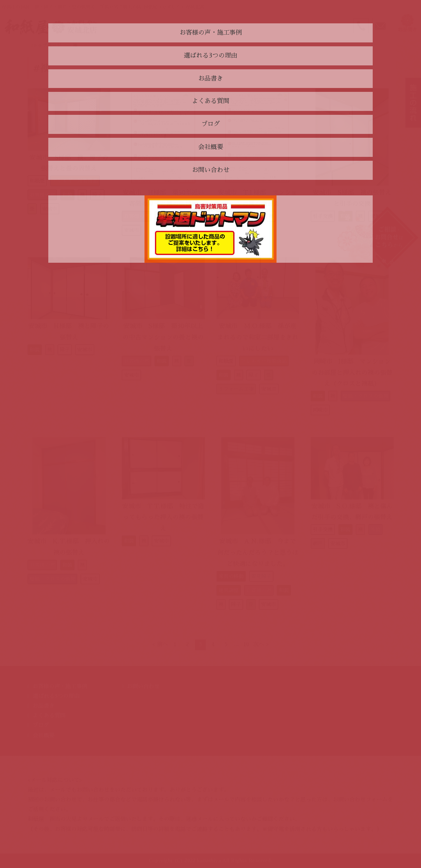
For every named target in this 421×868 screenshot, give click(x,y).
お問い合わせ (143, 686)
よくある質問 (49, 715)
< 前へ (160, 644)
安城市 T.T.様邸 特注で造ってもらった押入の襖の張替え (163, 518)
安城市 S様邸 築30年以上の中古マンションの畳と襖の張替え (163, 337)
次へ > (261, 644)
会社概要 (44, 735)
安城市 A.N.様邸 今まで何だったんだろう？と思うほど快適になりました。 (258, 553)
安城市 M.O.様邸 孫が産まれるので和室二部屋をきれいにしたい (258, 337)
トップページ (46, 46)
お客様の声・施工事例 (60, 686)
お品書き (44, 706)
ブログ (41, 725)
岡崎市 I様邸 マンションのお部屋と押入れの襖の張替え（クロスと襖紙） (352, 373)
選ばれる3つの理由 (56, 696)
